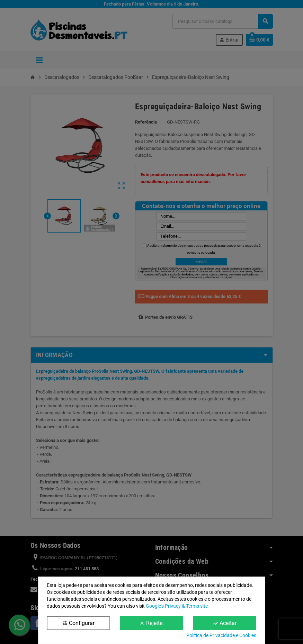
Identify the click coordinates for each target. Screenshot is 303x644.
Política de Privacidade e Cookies (221, 635)
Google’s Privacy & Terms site (177, 606)
